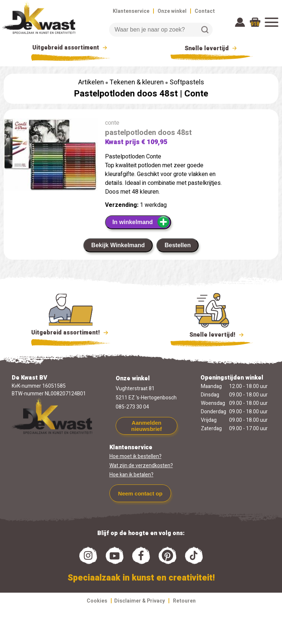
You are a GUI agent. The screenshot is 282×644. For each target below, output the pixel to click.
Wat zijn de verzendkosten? (141, 466)
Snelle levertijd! (212, 334)
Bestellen (178, 245)
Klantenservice (131, 11)
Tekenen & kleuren (137, 82)
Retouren (184, 601)
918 (255, 24)
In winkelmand (141, 222)
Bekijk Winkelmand (118, 245)
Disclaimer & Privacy (140, 601)
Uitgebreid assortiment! (71, 333)
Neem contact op (140, 493)
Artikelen (91, 82)
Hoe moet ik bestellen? (135, 456)
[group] (51, 156)
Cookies (97, 601)
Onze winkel (172, 11)
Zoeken (205, 30)
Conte (196, 94)
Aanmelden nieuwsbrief (146, 426)
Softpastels (187, 82)
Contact (205, 11)
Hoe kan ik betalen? (131, 475)
